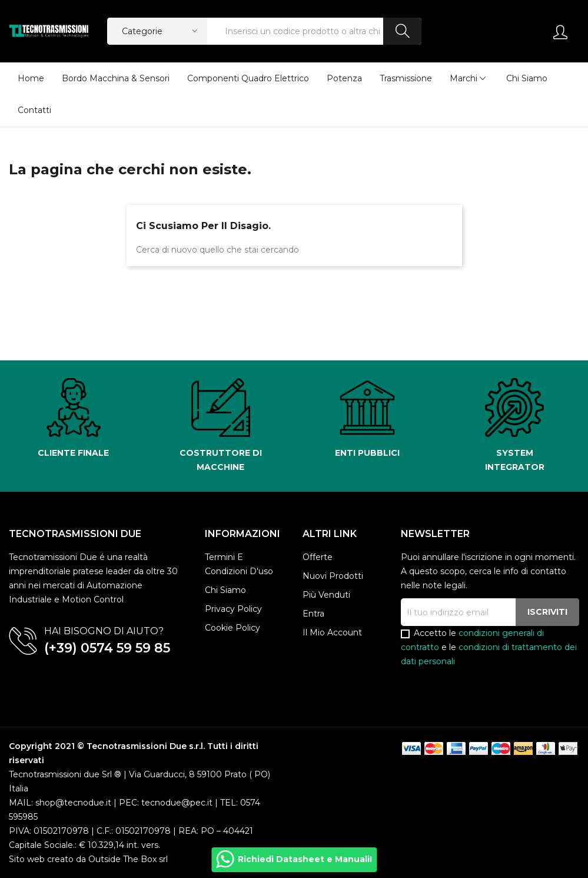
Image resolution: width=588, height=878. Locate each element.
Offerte (318, 557)
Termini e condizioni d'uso (239, 564)
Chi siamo (225, 590)
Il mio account (332, 632)
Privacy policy (233, 609)
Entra (313, 614)
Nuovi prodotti (333, 576)
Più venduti (326, 595)
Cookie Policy (232, 628)
